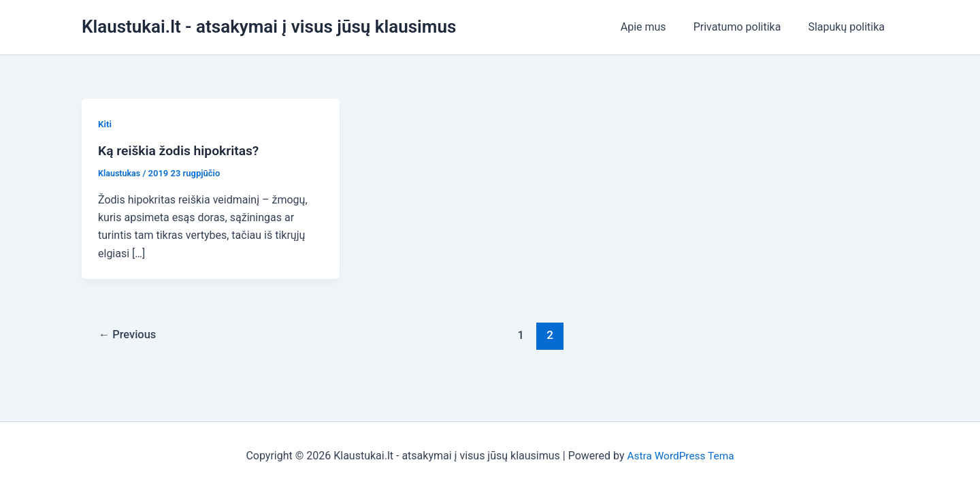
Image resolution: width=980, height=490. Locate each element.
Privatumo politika (746, 27)
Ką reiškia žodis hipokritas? (182, 150)
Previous (129, 335)
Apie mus (657, 27)
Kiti (105, 124)
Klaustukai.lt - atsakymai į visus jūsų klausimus (269, 27)
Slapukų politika (849, 27)
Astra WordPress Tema (680, 456)
